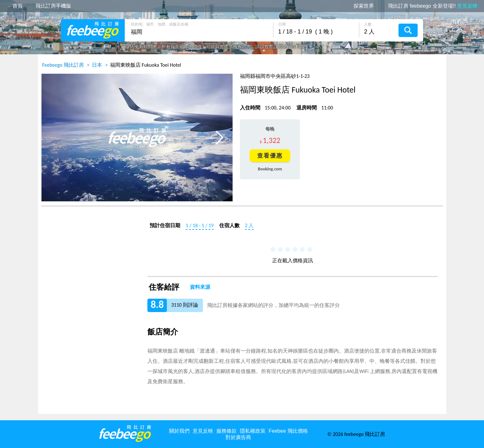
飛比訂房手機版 (53, 6)
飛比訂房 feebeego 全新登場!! (433, 6)
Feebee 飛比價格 (288, 431)
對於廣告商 (238, 437)
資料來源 (200, 287)
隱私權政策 (253, 431)
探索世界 (364, 6)
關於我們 (179, 431)
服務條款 (227, 431)
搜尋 (408, 30)
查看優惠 (270, 156)
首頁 (18, 6)
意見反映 (203, 431)
